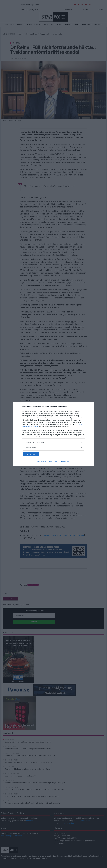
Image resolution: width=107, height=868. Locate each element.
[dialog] (53, 434)
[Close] (90, 406)
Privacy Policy (65, 462)
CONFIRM (33, 454)
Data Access (53, 462)
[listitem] (53, 442)
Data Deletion (42, 462)
